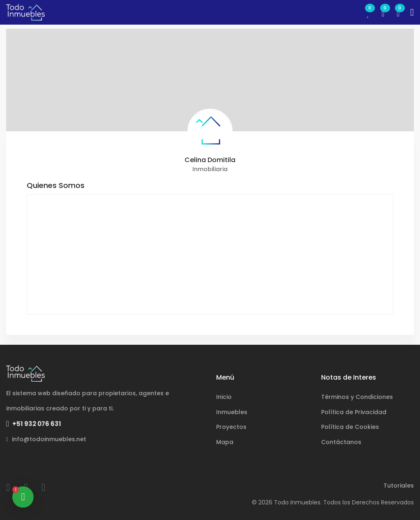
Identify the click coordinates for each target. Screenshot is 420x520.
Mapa (225, 442)
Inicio (224, 397)
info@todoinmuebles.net (46, 439)
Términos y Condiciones (357, 397)
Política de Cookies (350, 427)
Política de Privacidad (354, 412)
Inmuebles (232, 412)
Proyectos (231, 427)
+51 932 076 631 (34, 424)
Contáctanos (341, 442)
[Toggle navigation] (412, 12)
